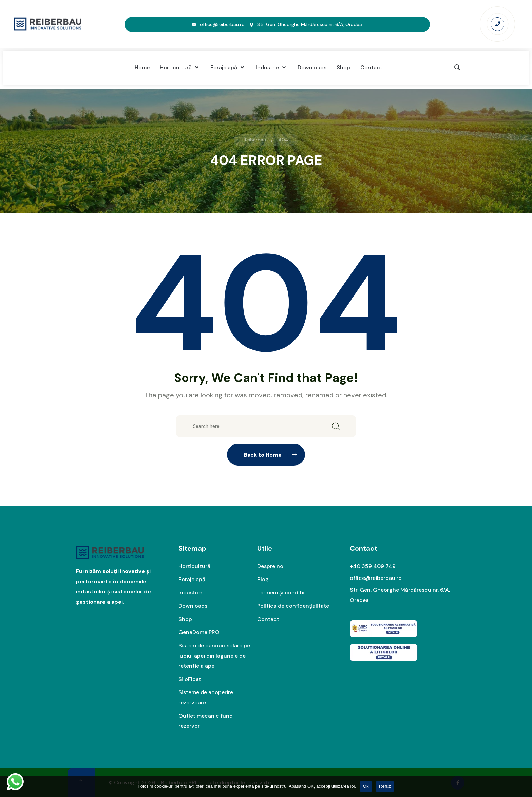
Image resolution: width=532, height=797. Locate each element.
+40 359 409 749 (373, 566)
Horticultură (194, 566)
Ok (366, 786)
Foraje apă (192, 579)
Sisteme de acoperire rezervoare (206, 697)
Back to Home (272, 455)
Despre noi (271, 566)
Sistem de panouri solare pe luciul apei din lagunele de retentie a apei (214, 656)
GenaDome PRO (199, 632)
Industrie (190, 593)
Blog (263, 579)
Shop (185, 619)
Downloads (193, 606)
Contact (268, 619)
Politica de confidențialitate (293, 606)
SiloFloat (190, 679)
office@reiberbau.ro (222, 24)
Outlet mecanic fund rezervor (206, 721)
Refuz (385, 786)
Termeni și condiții (281, 593)
